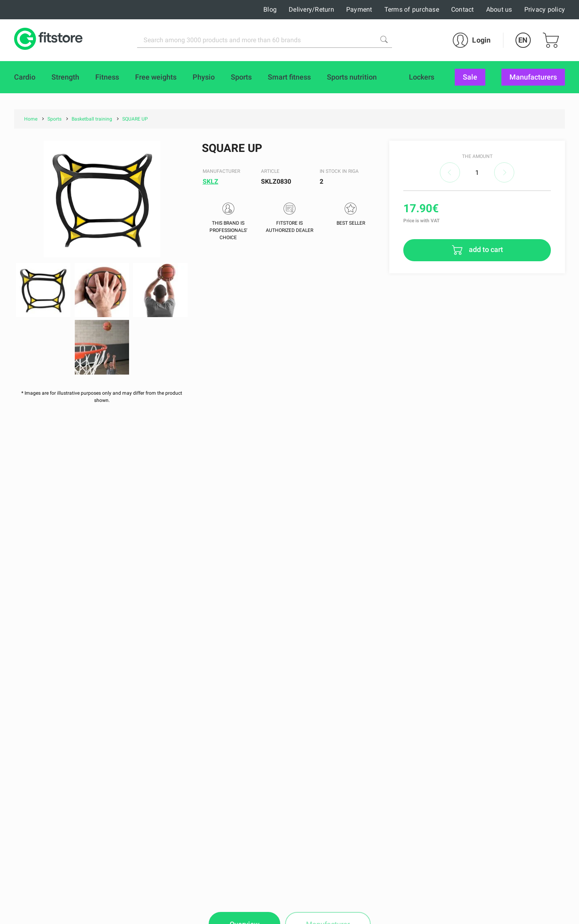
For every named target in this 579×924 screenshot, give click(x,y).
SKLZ (210, 181)
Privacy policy (545, 9)
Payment (359, 9)
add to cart (485, 249)
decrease (450, 172)
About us (499, 9)
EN (523, 40)
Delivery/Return (311, 9)
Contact (463, 9)
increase (504, 172)
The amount (477, 156)
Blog (270, 9)
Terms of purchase (412, 9)
